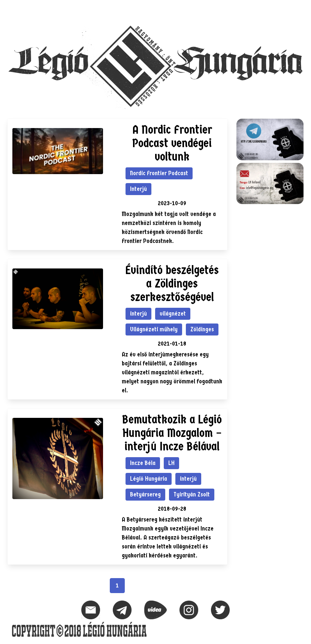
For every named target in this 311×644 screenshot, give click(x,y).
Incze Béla (143, 463)
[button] (298, 10)
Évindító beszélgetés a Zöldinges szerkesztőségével (172, 284)
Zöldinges (202, 329)
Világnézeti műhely (154, 329)
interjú (138, 314)
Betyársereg (145, 494)
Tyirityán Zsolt (192, 494)
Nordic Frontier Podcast (159, 173)
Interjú (138, 189)
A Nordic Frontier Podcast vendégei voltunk (172, 143)
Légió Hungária (149, 479)
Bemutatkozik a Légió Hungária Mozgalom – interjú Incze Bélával (172, 433)
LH (171, 463)
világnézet (173, 314)
